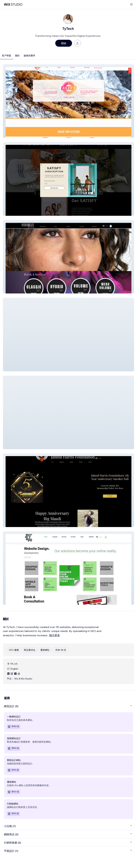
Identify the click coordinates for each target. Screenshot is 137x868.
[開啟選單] (131, 5)
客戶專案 (7, 56)
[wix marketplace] (13, 5)
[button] (68, 101)
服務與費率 (29, 56)
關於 (17, 56)
